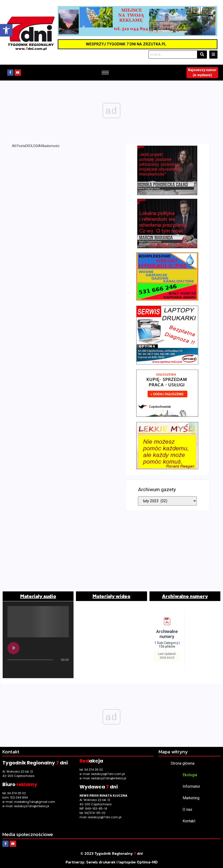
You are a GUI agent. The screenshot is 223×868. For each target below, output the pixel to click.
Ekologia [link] (190, 775)
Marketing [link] (191, 798)
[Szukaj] (173, 55)
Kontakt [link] (189, 821)
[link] (6, 30)
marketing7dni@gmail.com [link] (34, 802)
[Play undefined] (13, 648)
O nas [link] (187, 809)
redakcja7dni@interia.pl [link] (31, 806)
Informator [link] (191, 786)
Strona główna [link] (183, 763)
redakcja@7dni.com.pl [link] (108, 774)
